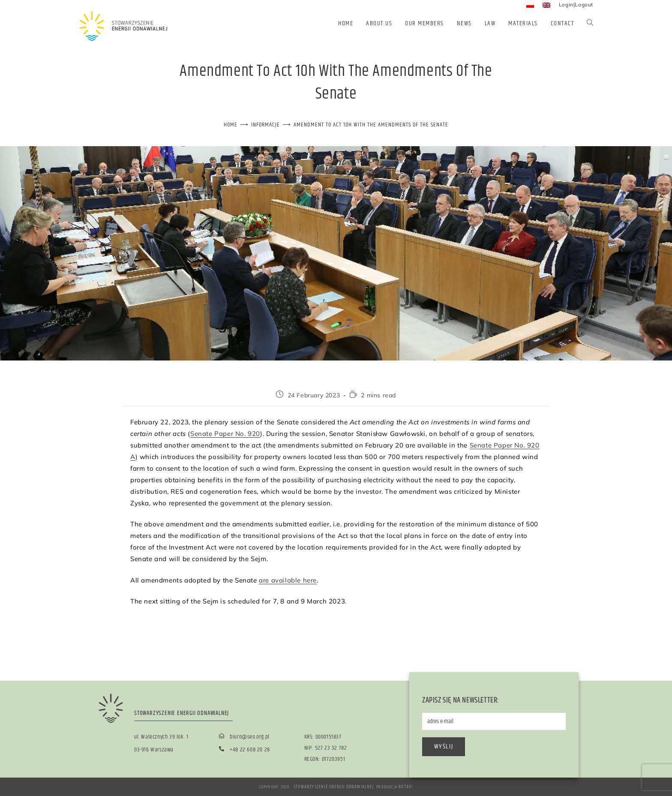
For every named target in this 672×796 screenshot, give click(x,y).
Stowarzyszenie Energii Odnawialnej (334, 787)
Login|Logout (576, 5)
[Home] (238, 125)
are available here (288, 580)
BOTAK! (403, 787)
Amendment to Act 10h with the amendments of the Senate (370, 125)
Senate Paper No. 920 (225, 433)
